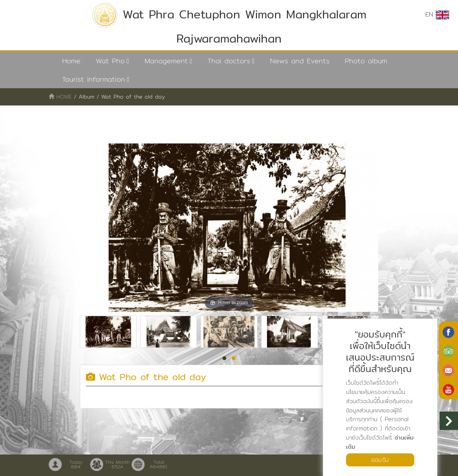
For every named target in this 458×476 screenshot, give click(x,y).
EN (437, 15)
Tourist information (94, 79)
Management (166, 61)
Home (71, 61)
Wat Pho (110, 61)
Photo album (366, 61)
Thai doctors (229, 61)
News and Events (300, 61)
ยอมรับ (380, 460)
